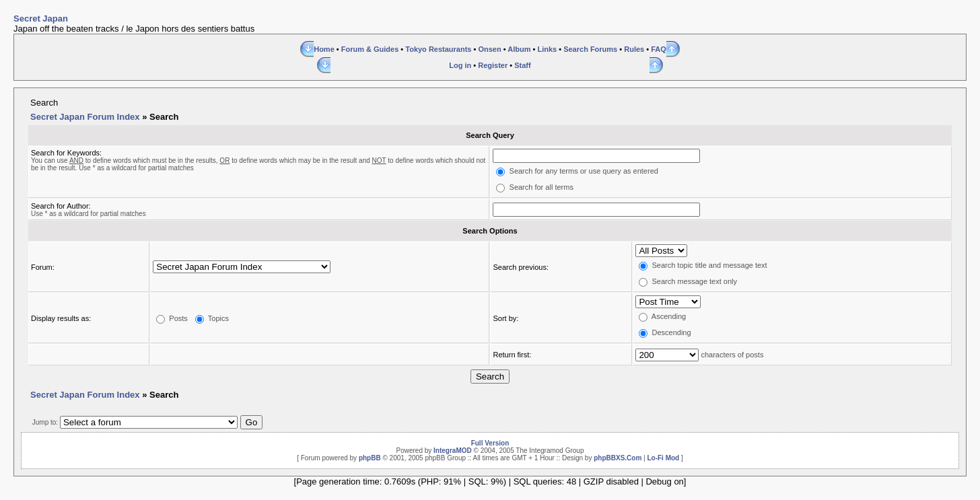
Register (493, 65)
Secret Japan (41, 19)
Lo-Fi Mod (663, 458)
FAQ (659, 49)
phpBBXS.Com (618, 458)
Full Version (490, 443)
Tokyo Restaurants (438, 49)
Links (547, 49)
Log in (460, 65)
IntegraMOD (453, 451)
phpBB (370, 458)
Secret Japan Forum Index (85, 117)
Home (324, 49)
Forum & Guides (370, 49)
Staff (522, 65)
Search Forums (590, 49)
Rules (634, 49)
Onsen (489, 49)
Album (519, 49)
